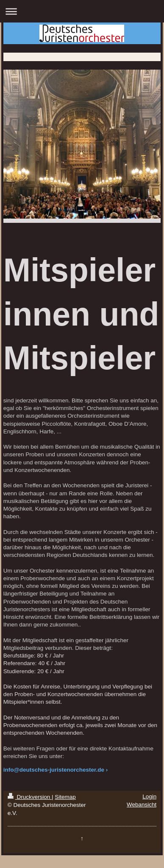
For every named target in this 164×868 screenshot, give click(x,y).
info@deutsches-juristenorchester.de (54, 770)
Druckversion (30, 797)
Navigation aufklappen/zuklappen (82, 11)
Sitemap (65, 797)
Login (149, 796)
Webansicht (142, 805)
